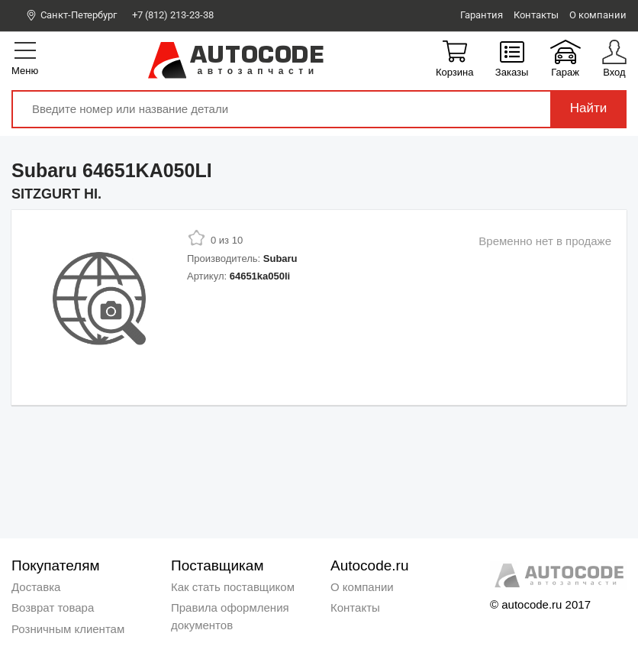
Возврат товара (53, 607)
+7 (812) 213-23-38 (174, 15)
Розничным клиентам (68, 629)
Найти (589, 108)
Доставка (36, 587)
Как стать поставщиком (233, 587)
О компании (362, 587)
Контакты (355, 607)
